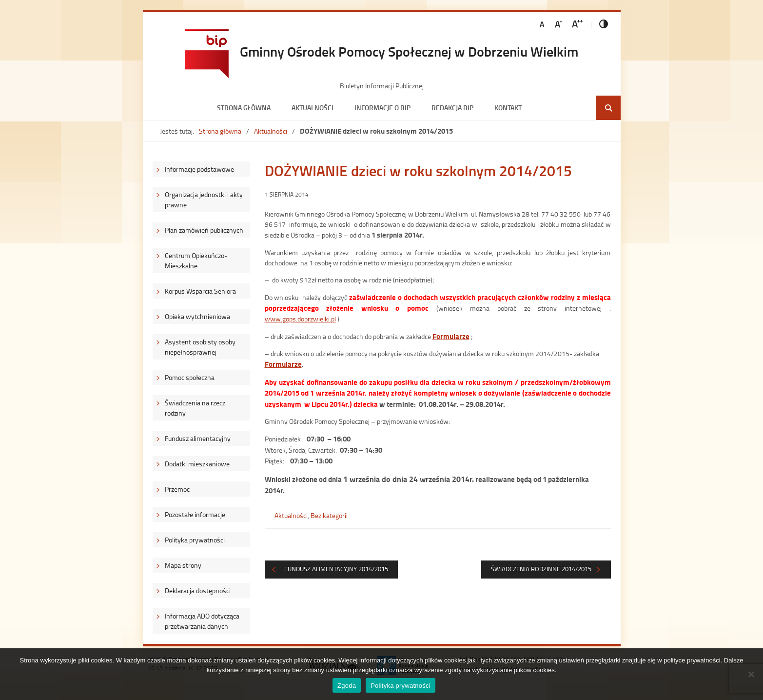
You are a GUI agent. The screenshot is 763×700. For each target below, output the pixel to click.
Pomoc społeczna (190, 377)
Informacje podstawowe (199, 169)
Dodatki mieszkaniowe (197, 464)
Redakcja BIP (452, 108)
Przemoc (177, 489)
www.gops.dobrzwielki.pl (300, 319)
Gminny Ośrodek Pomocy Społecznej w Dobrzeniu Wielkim (409, 51)
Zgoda (347, 686)
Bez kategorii (329, 515)
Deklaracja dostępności (198, 590)
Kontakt (508, 108)
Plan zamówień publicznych (204, 230)
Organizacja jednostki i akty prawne (204, 200)
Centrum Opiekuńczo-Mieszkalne (196, 260)
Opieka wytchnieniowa (197, 316)
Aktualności (313, 108)
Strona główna (244, 108)
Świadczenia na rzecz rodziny (195, 408)
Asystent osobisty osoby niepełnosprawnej (200, 347)
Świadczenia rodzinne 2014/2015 (541, 569)
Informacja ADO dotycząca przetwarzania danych (202, 621)
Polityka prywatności (195, 540)
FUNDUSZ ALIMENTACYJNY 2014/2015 (336, 569)
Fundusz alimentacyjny (198, 438)
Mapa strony (183, 565)
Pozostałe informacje (195, 514)
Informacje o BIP (382, 108)
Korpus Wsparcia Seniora (200, 291)
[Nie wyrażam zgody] (751, 674)
